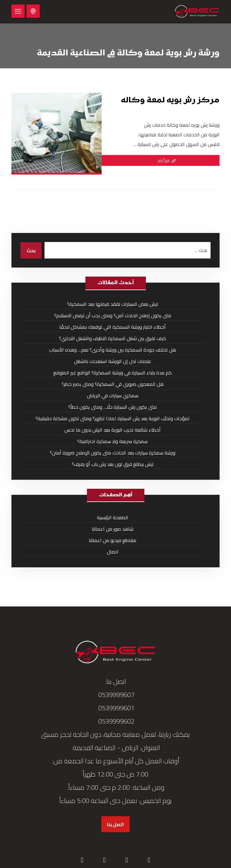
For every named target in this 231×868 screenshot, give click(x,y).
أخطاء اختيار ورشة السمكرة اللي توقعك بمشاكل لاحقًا (112, 327)
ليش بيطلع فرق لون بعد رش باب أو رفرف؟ (113, 464)
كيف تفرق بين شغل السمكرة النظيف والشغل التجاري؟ (112, 338)
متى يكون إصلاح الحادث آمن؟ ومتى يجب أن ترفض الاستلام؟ (113, 315)
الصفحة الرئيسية (112, 517)
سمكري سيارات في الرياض (113, 395)
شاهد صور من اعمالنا (113, 529)
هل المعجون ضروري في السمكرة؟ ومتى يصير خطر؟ (113, 384)
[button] (18, 11)
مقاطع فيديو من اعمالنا (112, 540)
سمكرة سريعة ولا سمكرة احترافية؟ (112, 441)
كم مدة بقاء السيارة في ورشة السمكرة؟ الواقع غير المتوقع (112, 373)
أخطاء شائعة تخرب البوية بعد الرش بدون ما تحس (112, 430)
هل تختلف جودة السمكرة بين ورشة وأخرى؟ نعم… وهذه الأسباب (112, 350)
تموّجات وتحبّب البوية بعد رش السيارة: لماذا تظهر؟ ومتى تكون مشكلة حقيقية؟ (112, 418)
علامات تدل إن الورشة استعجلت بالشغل (113, 361)
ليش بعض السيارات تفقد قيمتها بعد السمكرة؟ (112, 304)
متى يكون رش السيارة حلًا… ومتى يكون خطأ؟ (112, 407)
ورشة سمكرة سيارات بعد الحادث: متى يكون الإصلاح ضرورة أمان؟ (113, 453)
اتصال (113, 552)
